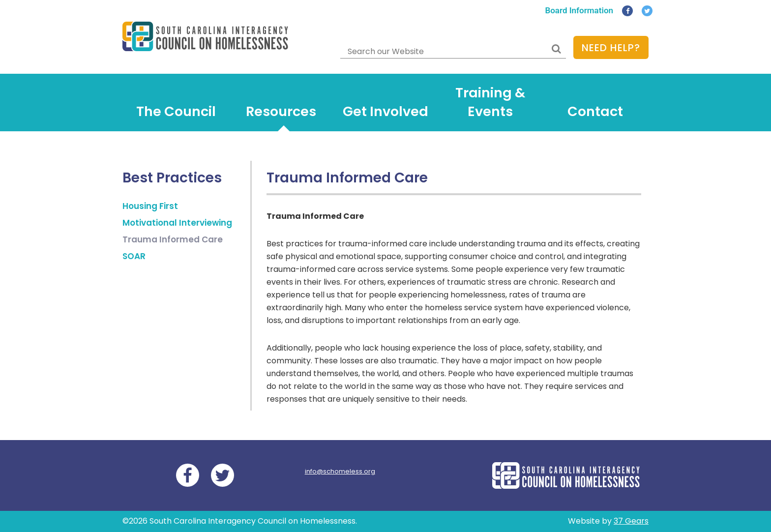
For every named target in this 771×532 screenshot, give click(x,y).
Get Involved (385, 111)
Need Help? (611, 48)
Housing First (150, 206)
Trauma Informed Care (173, 239)
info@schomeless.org (340, 471)
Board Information (579, 10)
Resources (281, 111)
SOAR (134, 256)
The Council (176, 111)
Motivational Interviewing (177, 223)
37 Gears (631, 521)
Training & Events (490, 102)
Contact (595, 111)
